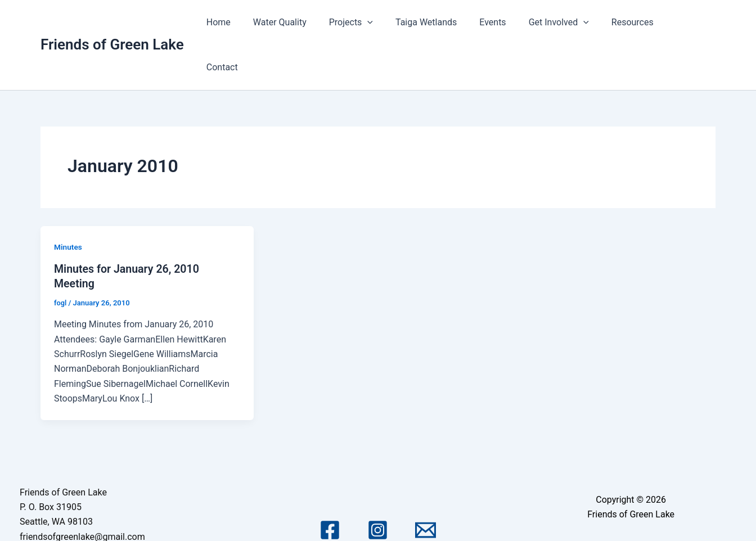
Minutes (68, 202)
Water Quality (306, 22)
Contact (691, 22)
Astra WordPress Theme (631, 514)
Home (249, 22)
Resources (636, 22)
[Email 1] (426, 485)
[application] (389, 22)
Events (505, 22)
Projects (372, 22)
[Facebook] (330, 485)
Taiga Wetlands (443, 22)
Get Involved (567, 22)
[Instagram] (378, 485)
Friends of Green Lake (112, 22)
